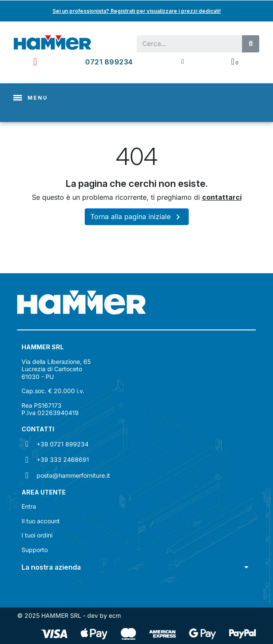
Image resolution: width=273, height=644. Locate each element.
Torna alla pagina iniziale (137, 217)
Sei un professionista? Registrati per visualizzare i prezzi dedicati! (137, 11)
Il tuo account (41, 521)
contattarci (222, 197)
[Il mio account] (183, 62)
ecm (115, 615)
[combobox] (186, 44)
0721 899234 (109, 62)
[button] (136, 567)
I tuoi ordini (37, 535)
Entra (29, 506)
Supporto (35, 550)
